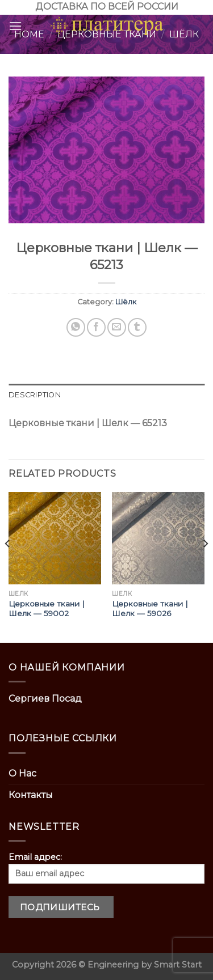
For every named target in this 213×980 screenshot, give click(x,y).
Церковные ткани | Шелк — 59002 (47, 609)
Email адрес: (106, 868)
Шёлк (126, 302)
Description (35, 395)
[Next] (205, 566)
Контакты (31, 795)
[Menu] (15, 26)
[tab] (106, 395)
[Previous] (8, 566)
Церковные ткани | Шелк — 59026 (150, 609)
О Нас (22, 773)
